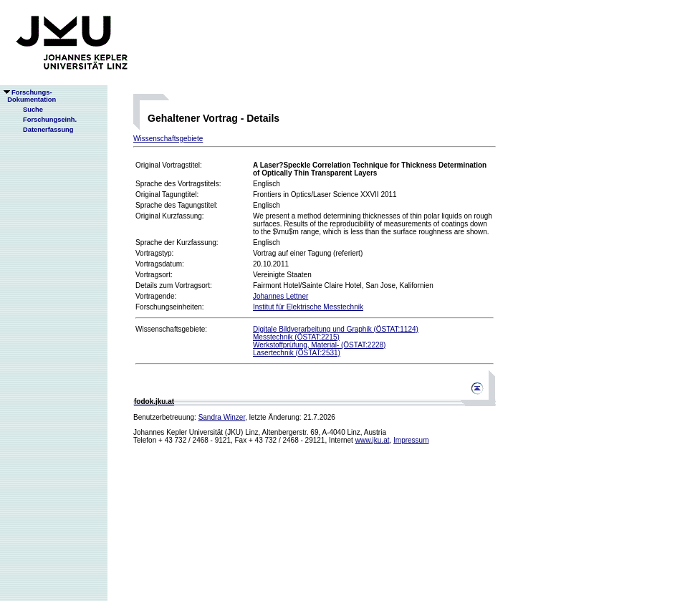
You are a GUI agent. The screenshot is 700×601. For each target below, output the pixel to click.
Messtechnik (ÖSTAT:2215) (296, 337)
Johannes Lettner (281, 296)
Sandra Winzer (222, 417)
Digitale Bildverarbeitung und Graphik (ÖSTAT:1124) (336, 329)
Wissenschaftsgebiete (168, 139)
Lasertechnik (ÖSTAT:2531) (297, 353)
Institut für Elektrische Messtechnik (308, 307)
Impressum (411, 440)
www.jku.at (373, 440)
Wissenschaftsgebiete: (171, 329)
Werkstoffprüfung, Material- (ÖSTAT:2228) (319, 345)
